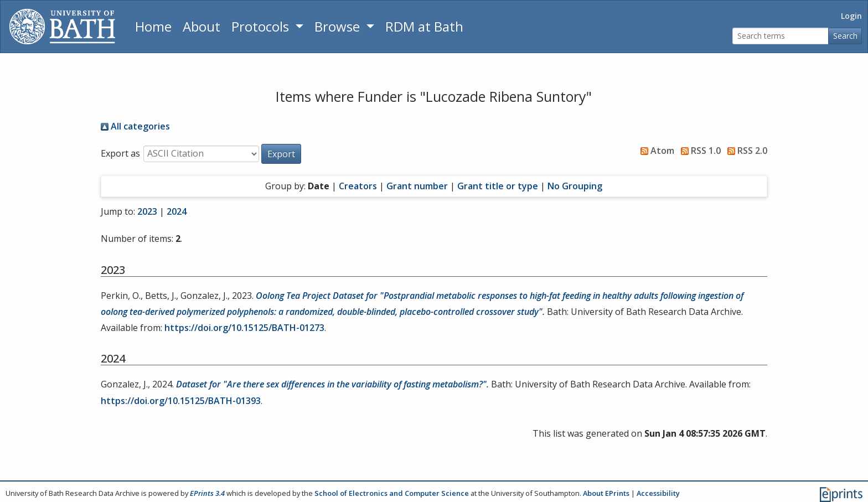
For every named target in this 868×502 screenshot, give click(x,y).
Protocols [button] (262, 26)
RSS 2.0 (745, 151)
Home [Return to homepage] (153, 26)
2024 (177, 211)
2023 (147, 211)
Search (845, 36)
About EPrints (606, 493)
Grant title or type (498, 186)
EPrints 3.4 (207, 493)
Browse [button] (339, 26)
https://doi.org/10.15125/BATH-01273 (244, 328)
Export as (120, 153)
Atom (655, 151)
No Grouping (575, 186)
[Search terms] (781, 36)
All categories (135, 126)
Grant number (417, 186)
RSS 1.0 (699, 151)
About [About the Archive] (201, 26)
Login (851, 16)
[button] (281, 154)
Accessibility (658, 493)
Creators (358, 186)
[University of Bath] (62, 27)
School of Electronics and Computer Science (392, 493)
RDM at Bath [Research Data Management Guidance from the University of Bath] (424, 26)
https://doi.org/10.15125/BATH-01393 (181, 401)
